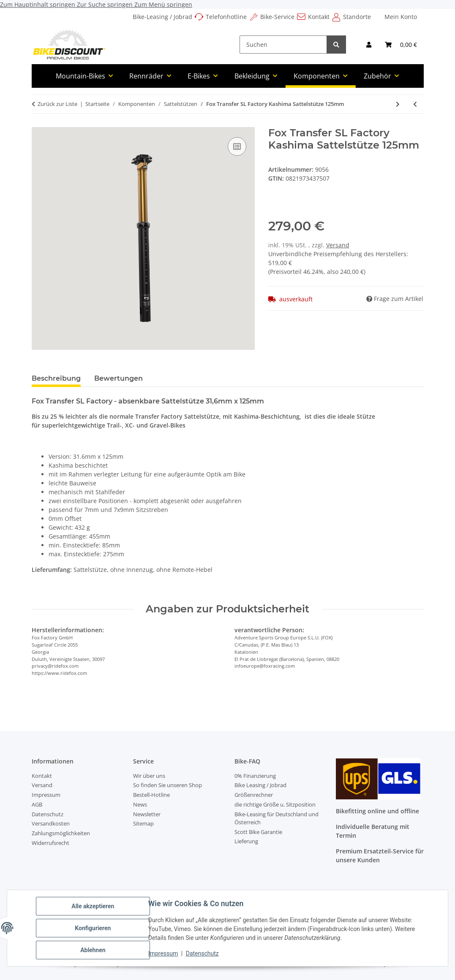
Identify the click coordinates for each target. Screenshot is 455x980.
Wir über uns (149, 776)
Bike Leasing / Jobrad (260, 785)
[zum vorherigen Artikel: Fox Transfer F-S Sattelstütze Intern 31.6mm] (415, 104)
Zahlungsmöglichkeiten (61, 833)
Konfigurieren (93, 928)
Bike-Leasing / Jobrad (162, 17)
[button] (369, 45)
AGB (37, 804)
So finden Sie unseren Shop (168, 785)
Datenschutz (202, 954)
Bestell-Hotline (151, 795)
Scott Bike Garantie (258, 832)
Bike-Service (277, 17)
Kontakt (319, 17)
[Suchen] (283, 45)
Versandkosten (51, 823)
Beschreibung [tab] (56, 378)
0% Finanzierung (255, 776)
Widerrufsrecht (50, 843)
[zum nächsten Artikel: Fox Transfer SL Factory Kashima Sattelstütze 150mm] (398, 104)
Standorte (357, 17)
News (140, 804)
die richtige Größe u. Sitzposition (275, 804)
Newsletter (147, 814)
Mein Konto (401, 17)
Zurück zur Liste (57, 104)
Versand (338, 245)
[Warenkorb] (401, 45)
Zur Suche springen (106, 4)
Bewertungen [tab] (119, 378)
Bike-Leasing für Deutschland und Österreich (277, 818)
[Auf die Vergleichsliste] (237, 146)
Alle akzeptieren (93, 906)
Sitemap (143, 823)
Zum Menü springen (163, 4)
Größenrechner (254, 795)
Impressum (163, 954)
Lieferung (246, 841)
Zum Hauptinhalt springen (38, 4)
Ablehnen (93, 950)
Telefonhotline (226, 17)
